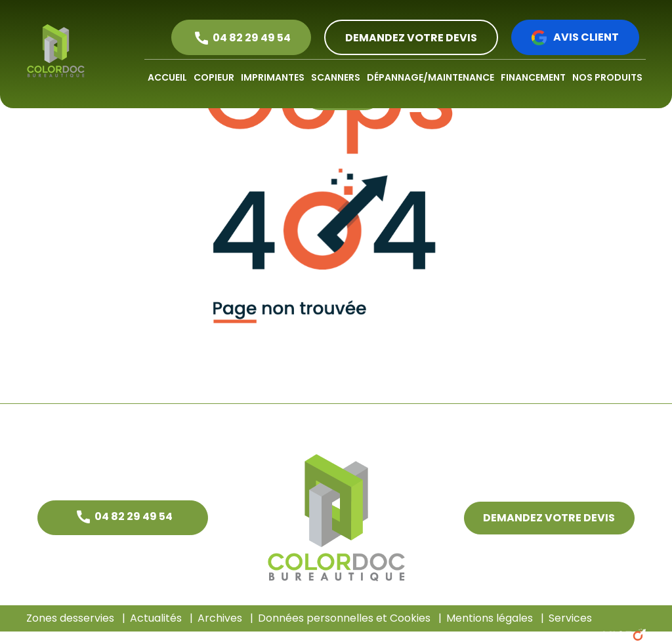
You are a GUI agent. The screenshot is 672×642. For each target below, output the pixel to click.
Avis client (586, 37)
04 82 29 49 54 (252, 38)
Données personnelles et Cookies (344, 618)
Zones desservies (70, 618)
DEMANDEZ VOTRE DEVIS (411, 38)
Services (570, 618)
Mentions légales (490, 618)
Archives (220, 618)
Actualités (156, 618)
